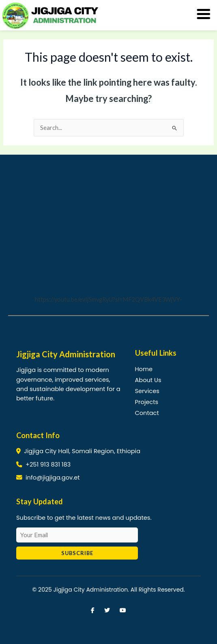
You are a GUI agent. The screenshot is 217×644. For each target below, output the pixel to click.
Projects (147, 402)
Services (147, 391)
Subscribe (77, 553)
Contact (147, 413)
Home (144, 369)
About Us (148, 380)
